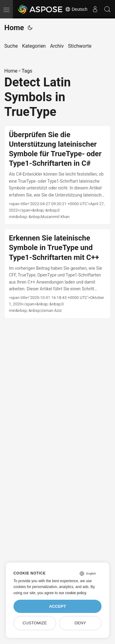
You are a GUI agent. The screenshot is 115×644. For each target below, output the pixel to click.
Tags (27, 71)
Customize (34, 623)
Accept (58, 606)
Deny (80, 623)
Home (14, 28)
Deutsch (76, 9)
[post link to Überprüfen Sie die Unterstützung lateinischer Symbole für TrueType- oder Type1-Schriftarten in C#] (57, 175)
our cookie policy (73, 593)
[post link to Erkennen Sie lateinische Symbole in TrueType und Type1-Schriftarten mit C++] (57, 274)
